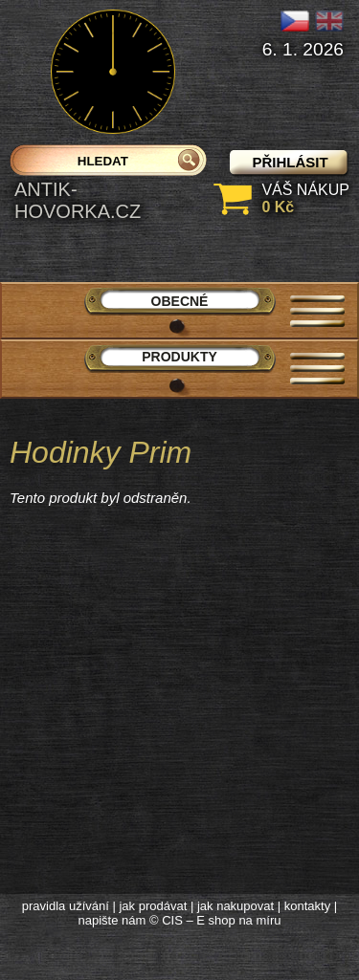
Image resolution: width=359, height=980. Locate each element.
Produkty (179, 357)
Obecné (180, 301)
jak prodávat (153, 906)
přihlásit (290, 162)
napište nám (112, 920)
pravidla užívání (66, 906)
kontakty (307, 906)
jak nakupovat (236, 906)
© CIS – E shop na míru (215, 920)
